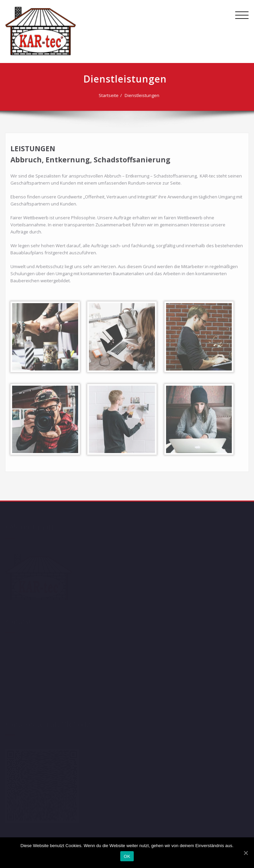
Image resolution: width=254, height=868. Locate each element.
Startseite (108, 95)
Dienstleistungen (142, 95)
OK (127, 856)
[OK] (246, 853)
